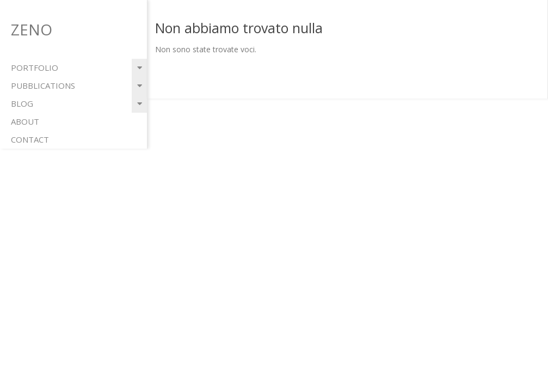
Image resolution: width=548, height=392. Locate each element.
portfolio (35, 68)
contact (30, 139)
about (25, 121)
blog (22, 103)
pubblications (43, 85)
